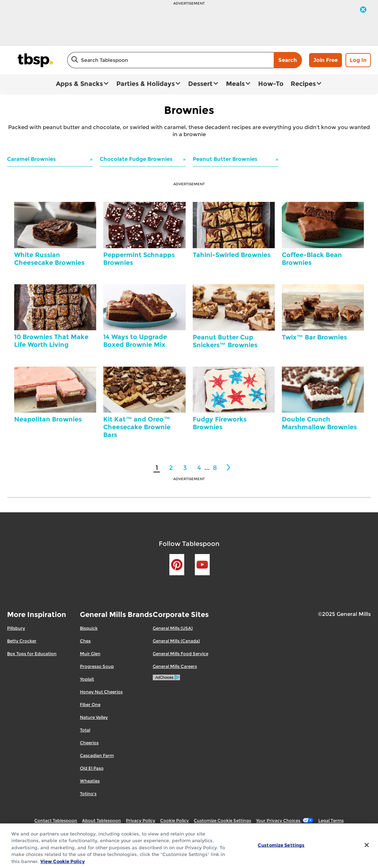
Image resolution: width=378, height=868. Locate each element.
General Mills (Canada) (176, 641)
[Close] (367, 849)
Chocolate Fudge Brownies (136, 159)
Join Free (325, 60)
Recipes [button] (303, 84)
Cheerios (89, 743)
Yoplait (87, 679)
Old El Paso (92, 768)
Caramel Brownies (31, 159)
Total (85, 730)
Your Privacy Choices (284, 820)
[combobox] (170, 60)
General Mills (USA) (173, 628)
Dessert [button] (200, 84)
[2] (229, 467)
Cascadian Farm (97, 755)
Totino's (88, 794)
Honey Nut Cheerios (101, 692)
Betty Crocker (22, 641)
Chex (85, 641)
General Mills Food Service (181, 654)
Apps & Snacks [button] (79, 84)
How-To (271, 84)
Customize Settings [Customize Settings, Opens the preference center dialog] (281, 849)
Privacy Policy (141, 820)
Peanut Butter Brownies (225, 159)
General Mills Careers (175, 666)
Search (288, 60)
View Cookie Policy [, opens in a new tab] (63, 865)
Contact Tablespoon (56, 820)
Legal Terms (331, 820)
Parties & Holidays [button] (146, 84)
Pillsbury (16, 628)
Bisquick (89, 628)
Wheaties (90, 781)
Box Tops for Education (32, 654)
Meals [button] (235, 84)
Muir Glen (90, 654)
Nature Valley (94, 717)
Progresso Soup (97, 666)
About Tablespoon (101, 820)
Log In (358, 60)
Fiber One (90, 704)
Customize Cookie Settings (222, 820)
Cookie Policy (175, 820)
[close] (363, 10)
